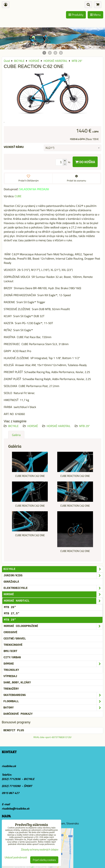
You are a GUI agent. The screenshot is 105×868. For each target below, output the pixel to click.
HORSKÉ (33, 426)
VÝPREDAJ (10, 676)
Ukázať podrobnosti (16, 858)
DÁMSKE (53, 664)
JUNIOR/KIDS (53, 576)
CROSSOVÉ (10, 632)
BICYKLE (13, 426)
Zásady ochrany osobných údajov (40, 849)
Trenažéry (11, 689)
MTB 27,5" (12, 614)
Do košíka (85, 162)
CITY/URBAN (12, 658)
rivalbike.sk (9, 766)
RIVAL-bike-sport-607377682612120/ (52, 737)
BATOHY (53, 708)
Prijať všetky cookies (44, 860)
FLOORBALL (53, 701)
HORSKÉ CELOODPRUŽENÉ (53, 626)
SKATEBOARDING (53, 695)
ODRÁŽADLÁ (11, 582)
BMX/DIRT (10, 651)
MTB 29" (85, 426)
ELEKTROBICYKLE (53, 588)
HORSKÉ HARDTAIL (59, 426)
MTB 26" (10, 607)
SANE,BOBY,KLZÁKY (17, 683)
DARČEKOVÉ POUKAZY (18, 714)
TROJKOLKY (11, 670)
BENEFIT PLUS (14, 731)
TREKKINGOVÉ (13, 645)
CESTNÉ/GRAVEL (15, 639)
